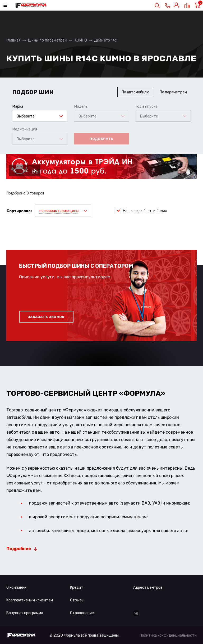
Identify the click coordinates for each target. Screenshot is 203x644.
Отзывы (77, 600)
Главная (13, 40)
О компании (16, 588)
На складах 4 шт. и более (141, 211)
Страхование (82, 613)
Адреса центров (148, 588)
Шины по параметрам (48, 40)
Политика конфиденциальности (168, 635)
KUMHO (81, 40)
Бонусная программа (25, 613)
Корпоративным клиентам (30, 600)
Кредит (77, 588)
